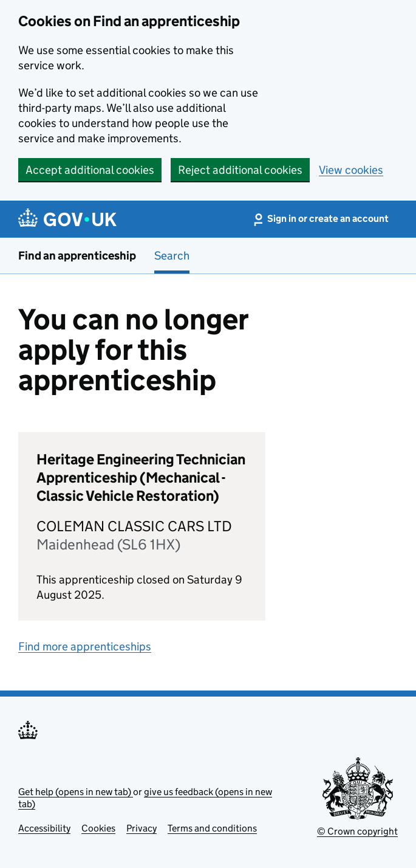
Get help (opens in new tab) (76, 792)
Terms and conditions (212, 828)
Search (172, 256)
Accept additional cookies (90, 170)
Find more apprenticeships (85, 646)
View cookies (351, 170)
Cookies (98, 828)
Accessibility (44, 828)
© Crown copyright (357, 831)
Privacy (142, 828)
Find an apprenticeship (77, 256)
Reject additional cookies (240, 170)
